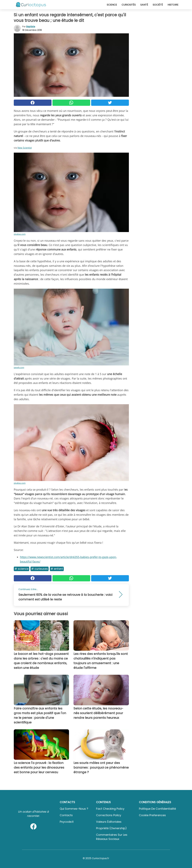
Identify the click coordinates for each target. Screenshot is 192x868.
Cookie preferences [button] (152, 815)
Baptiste (31, 27)
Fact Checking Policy (110, 809)
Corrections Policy (109, 815)
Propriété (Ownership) (111, 828)
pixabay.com (20, 234)
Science (112, 5)
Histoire (173, 5)
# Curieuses (40, 569)
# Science (22, 569)
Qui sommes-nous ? (74, 809)
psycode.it (67, 822)
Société (158, 5)
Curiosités (129, 5)
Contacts (66, 815)
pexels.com (19, 367)
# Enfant (57, 569)
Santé (144, 5)
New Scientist (25, 148)
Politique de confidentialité (157, 809)
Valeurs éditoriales (109, 822)
